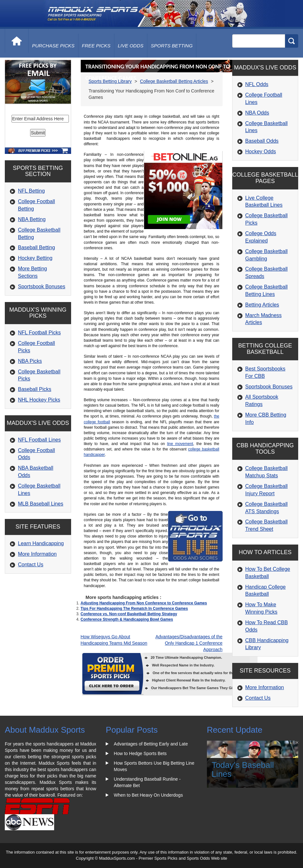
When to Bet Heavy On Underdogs (148, 795)
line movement (180, 444)
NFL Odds (257, 84)
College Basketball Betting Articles (174, 81)
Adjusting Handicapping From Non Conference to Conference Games (144, 603)
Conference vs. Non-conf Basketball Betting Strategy (129, 614)
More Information (37, 554)
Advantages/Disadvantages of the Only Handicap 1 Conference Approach (189, 643)
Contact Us (31, 565)
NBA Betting (32, 219)
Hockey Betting (35, 258)
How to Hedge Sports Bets (140, 753)
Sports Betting (172, 46)
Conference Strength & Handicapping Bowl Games (127, 619)
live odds (131, 46)
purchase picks (53, 46)
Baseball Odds (262, 141)
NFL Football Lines (39, 440)
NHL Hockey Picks (39, 400)
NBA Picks (30, 361)
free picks (96, 46)
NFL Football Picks (39, 333)
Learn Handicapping (41, 543)
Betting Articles (262, 305)
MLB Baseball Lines (41, 504)
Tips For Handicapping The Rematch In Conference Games (134, 609)
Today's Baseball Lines (243, 770)
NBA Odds (257, 113)
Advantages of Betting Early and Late (151, 744)
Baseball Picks (35, 389)
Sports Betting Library (110, 81)
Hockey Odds (261, 151)
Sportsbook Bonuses (42, 287)
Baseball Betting (37, 247)
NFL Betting (31, 191)
